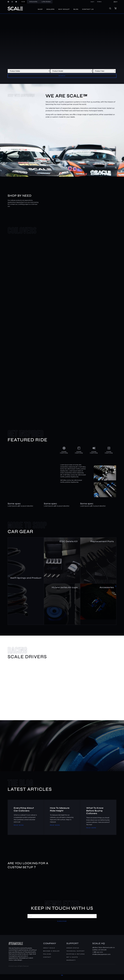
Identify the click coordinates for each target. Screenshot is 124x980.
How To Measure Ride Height (60, 813)
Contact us (88, 9)
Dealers (50, 9)
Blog (76, 9)
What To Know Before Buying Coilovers (95, 815)
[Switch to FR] (62, 979)
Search (62, 76)
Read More (19, 829)
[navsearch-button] (111, 9)
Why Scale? (64, 9)
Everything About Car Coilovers (24, 813)
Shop (40, 9)
